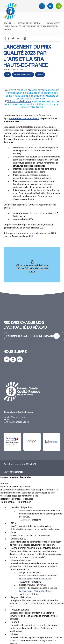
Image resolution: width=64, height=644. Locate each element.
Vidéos (14, 634)
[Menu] (42, 6)
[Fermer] (1, 481)
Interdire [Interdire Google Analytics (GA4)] (37, 582)
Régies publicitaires (21, 597)
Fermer (5, 484)
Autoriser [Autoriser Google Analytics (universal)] (25, 594)
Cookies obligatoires (21, 508)
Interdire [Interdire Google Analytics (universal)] (37, 594)
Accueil (8, 23)
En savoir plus (26, 579)
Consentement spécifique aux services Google (35, 548)
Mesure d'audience (21, 560)
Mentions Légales (14, 472)
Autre (13, 532)
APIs (13, 523)
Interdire (37, 520)
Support (15, 622)
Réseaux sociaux (20, 610)
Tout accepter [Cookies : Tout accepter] (8, 502)
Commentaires (18, 539)
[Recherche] (50, 6)
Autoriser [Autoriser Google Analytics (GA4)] (25, 582)
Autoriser (25, 520)
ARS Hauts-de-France (19, 101)
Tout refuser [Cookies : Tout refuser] (24, 502)
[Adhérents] (59, 6)
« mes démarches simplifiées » (24, 118)
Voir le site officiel (43, 579)
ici (31, 236)
